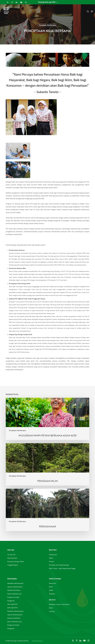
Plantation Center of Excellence (59, 604)
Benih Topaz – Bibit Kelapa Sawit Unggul (62, 568)
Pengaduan (11, 601)
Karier (51, 608)
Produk (51, 561)
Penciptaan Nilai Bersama (47, 25)
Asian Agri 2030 (12, 604)
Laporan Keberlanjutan (15, 587)
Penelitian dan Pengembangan (59, 565)
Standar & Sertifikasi (14, 590)
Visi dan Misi (11, 555)
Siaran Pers (53, 583)
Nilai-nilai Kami (12, 558)
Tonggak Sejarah (13, 565)
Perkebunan (53, 555)
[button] (92, 11)
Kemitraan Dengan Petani (16, 561)
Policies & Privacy (37, 641)
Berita (51, 587)
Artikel (51, 590)
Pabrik (51, 558)
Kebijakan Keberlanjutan (15, 583)
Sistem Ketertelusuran (15, 594)
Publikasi (52, 594)
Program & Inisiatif (13, 597)
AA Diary (52, 611)
